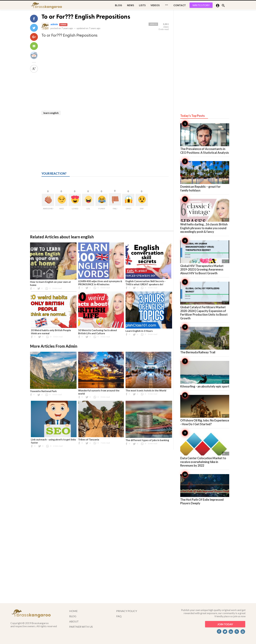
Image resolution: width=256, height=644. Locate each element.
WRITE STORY (201, 5)
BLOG (119, 5)
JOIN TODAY (225, 624)
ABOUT (74, 621)
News (131, 5)
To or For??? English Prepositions (86, 17)
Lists (142, 5)
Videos (155, 5)
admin (54, 24)
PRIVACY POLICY (127, 611)
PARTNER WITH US (81, 627)
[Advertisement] (105, 140)
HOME (73, 611)
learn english (51, 113)
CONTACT (180, 5)
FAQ (119, 616)
